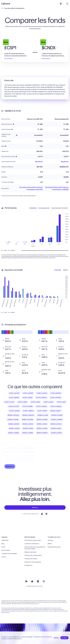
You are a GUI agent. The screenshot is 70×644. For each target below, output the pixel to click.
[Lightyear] (6, 4)
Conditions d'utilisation (32, 544)
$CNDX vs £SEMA (13, 420)
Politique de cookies (31, 559)
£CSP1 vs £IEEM (27, 398)
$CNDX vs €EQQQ (28, 415)
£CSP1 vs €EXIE (42, 411)
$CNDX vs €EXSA (56, 433)
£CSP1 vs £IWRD (28, 406)
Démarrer (35, 508)
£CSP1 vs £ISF (61, 402)
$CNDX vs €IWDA (14, 433)
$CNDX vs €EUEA (28, 424)
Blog (3, 544)
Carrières (50, 540)
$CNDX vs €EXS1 (28, 428)
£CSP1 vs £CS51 (9, 402)
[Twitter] (32, 581)
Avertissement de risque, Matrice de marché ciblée (35, 548)
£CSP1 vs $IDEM (14, 398)
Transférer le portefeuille (9, 554)
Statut (4, 557)
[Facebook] (26, 581)
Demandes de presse (54, 547)
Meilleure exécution (30, 552)
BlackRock (39, 162)
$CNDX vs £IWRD (28, 433)
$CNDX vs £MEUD (42, 433)
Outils (3, 547)
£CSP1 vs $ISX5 (22, 402)
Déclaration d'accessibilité (33, 562)
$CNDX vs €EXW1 (14, 424)
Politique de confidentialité (33, 555)
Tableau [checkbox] (65, 270)
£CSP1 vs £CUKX (14, 406)
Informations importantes (33, 540)
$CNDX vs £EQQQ (13, 415)
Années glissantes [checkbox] (44, 208)
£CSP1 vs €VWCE (41, 398)
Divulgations (28, 565)
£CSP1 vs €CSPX (14, 393)
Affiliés (50, 544)
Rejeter (56, 638)
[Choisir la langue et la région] (61, 4)
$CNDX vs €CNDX (57, 415)
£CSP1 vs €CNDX (14, 411)
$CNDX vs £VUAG (56, 424)
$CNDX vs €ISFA (56, 428)
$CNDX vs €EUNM (28, 420)
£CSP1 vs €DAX (35, 402)
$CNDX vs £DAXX (14, 428)
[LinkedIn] (38, 581)
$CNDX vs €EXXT (56, 411)
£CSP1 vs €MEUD (28, 411)
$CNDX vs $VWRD (57, 420)
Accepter (64, 638)
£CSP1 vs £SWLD (42, 406)
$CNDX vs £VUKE (42, 428)
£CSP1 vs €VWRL (56, 398)
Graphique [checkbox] (58, 270)
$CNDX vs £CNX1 (43, 415)
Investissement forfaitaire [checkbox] (60, 208)
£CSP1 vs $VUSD (56, 393)
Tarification (5, 540)
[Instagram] (44, 581)
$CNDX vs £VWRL (42, 420)
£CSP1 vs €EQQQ (56, 406)
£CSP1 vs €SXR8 (28, 393)
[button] (16, 48)
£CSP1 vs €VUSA (42, 393)
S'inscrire (10, 466)
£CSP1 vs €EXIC (48, 402)
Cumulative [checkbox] (33, 208)
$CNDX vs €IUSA (42, 424)
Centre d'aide (6, 550)
